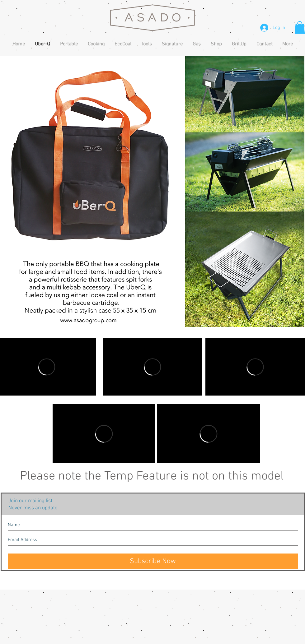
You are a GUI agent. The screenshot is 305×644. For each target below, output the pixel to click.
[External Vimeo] (152, 367)
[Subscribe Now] (153, 561)
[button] (300, 28)
